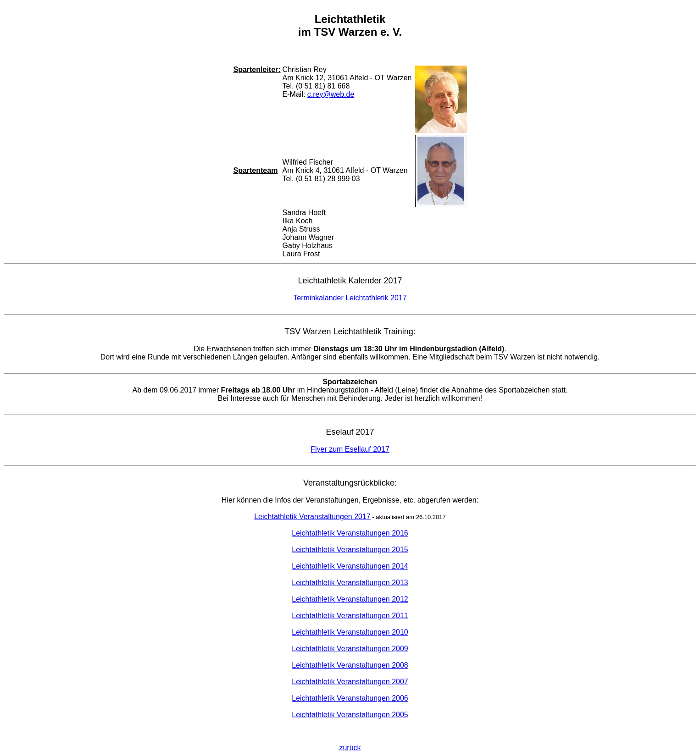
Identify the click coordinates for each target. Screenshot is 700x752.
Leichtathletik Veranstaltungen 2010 (350, 632)
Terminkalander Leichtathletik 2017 (350, 298)
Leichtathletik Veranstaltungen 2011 (350, 616)
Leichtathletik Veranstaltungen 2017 (312, 517)
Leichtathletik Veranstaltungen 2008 (350, 665)
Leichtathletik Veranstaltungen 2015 (350, 550)
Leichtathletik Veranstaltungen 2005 (350, 715)
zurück (350, 748)
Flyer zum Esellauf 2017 (350, 449)
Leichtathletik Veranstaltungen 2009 (350, 649)
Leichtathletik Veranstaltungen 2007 (350, 682)
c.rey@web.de (331, 94)
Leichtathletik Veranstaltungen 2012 (350, 599)
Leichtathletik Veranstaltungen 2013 (350, 583)
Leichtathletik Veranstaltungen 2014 (350, 566)
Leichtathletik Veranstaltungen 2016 (350, 533)
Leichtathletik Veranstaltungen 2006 (350, 698)
